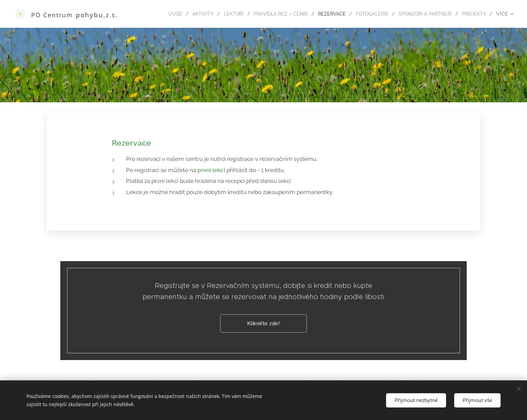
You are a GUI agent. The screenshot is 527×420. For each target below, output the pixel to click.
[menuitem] (161, 14)
